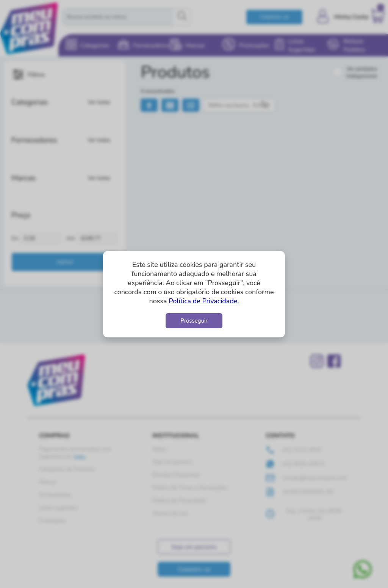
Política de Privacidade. (204, 301)
